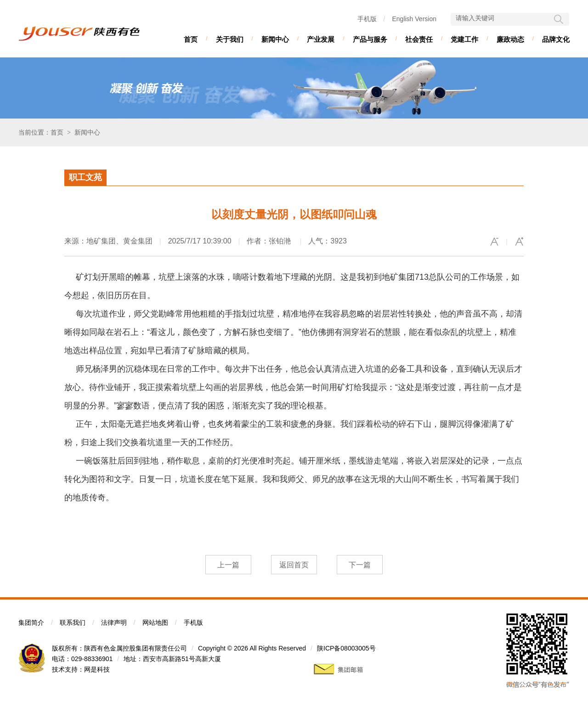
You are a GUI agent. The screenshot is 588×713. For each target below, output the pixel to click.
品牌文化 (556, 39)
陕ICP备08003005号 (346, 648)
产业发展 (321, 39)
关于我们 (230, 39)
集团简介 (31, 622)
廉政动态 (510, 39)
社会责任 (419, 39)
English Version (414, 19)
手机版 (367, 19)
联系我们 (73, 622)
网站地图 (155, 622)
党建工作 (464, 39)
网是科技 (97, 669)
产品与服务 (370, 39)
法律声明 (114, 622)
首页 (191, 39)
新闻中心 (275, 39)
